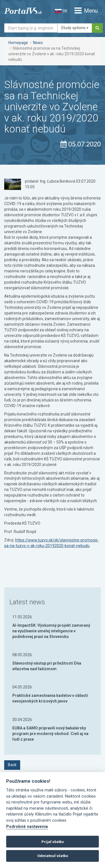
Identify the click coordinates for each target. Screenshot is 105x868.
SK (61, 11)
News (38, 43)
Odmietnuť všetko (53, 856)
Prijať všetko (53, 842)
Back (12, 765)
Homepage (18, 43)
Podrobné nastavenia (27, 827)
